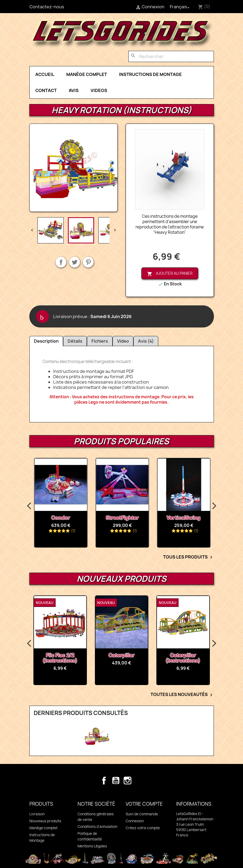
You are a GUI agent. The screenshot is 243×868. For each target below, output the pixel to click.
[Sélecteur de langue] (180, 7)
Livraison (37, 814)
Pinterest (88, 262)
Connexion (135, 821)
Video (123, 341)
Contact (46, 90)
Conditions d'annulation (97, 827)
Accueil (45, 74)
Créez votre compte (143, 828)
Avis (74, 90)
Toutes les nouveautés (182, 695)
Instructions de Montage (150, 74)
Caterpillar (141, 655)
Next (214, 506)
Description (46, 341)
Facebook (104, 781)
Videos (99, 90)
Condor (103, 518)
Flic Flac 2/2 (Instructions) (80, 658)
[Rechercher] (171, 56)
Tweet (75, 262)
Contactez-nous (47, 7)
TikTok (139, 781)
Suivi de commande (142, 814)
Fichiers (100, 341)
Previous (29, 506)
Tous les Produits (188, 557)
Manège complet (87, 74)
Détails (75, 341)
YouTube (116, 781)
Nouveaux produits (45, 821)
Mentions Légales (92, 846)
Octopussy (42, 518)
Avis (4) (146, 341)
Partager (61, 262)
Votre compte (144, 804)
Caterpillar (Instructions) (202, 658)
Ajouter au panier (170, 274)
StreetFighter (165, 518)
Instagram (128, 781)
